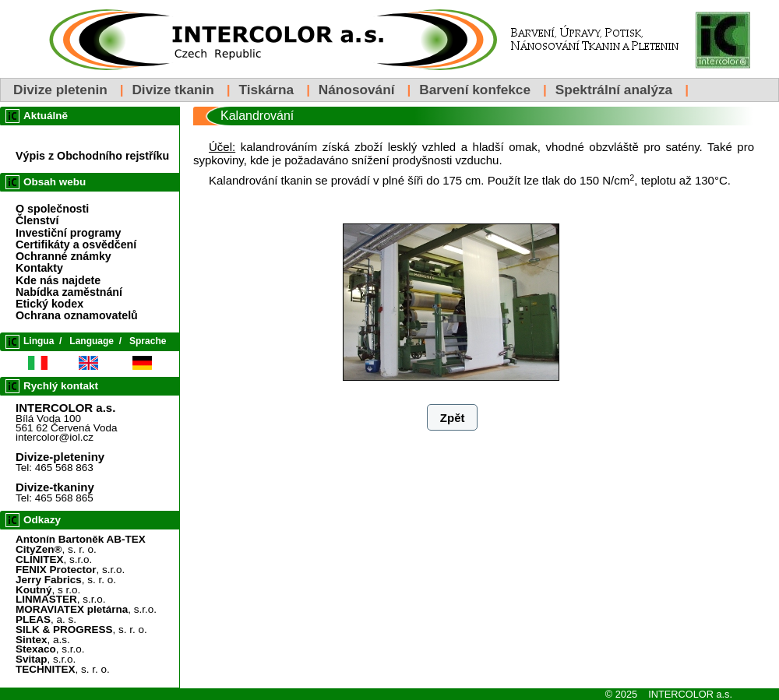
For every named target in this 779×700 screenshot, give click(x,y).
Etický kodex (49, 304)
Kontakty (39, 268)
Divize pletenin (60, 90)
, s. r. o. (56, 549)
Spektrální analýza (614, 90)
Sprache (148, 341)
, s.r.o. (54, 559)
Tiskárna (266, 90)
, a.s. (43, 640)
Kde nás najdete (58, 280)
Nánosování (357, 90)
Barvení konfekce (475, 90)
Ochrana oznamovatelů (77, 315)
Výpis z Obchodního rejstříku (92, 156)
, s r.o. (48, 590)
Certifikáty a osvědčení (76, 244)
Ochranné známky (63, 256)
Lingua (39, 341)
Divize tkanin (173, 90)
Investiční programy (68, 233)
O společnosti (52, 209)
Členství (37, 220)
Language (92, 341)
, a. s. (46, 619)
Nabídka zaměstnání (69, 292)
